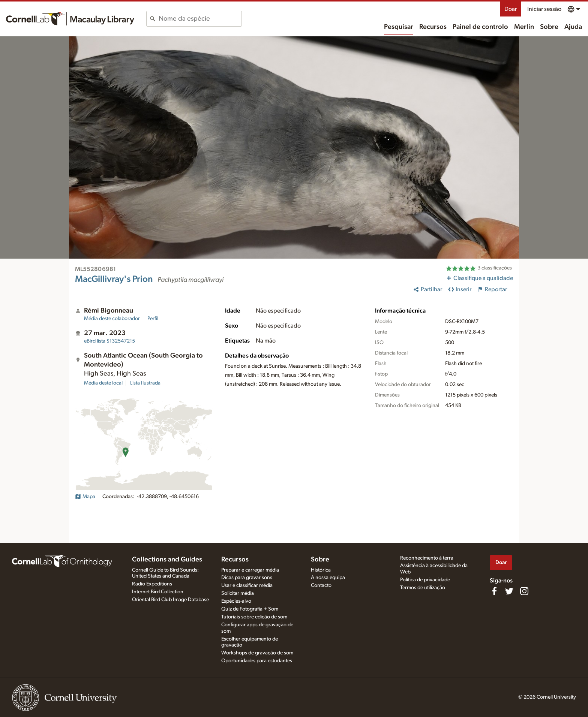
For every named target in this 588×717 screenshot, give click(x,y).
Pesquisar (399, 27)
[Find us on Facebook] (494, 591)
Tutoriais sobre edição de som (254, 617)
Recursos (433, 27)
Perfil (153, 319)
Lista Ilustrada (145, 383)
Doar (511, 9)
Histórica (321, 570)
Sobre (549, 27)
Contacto (321, 585)
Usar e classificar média (247, 585)
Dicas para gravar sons (247, 578)
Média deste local (103, 383)
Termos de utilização (423, 588)
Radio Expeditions (152, 584)
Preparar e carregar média (250, 570)
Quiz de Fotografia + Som (250, 609)
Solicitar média (238, 593)
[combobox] (200, 19)
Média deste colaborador (112, 319)
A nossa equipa (328, 578)
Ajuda (573, 27)
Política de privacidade (425, 580)
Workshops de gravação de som (257, 653)
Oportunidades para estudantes (257, 661)
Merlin (524, 27)
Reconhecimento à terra (427, 558)
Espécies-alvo (236, 601)
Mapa (85, 497)
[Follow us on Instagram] (524, 591)
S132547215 (109, 341)
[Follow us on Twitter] (509, 591)
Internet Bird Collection (158, 592)
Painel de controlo (480, 27)
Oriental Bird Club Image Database (170, 600)
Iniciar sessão (544, 9)
